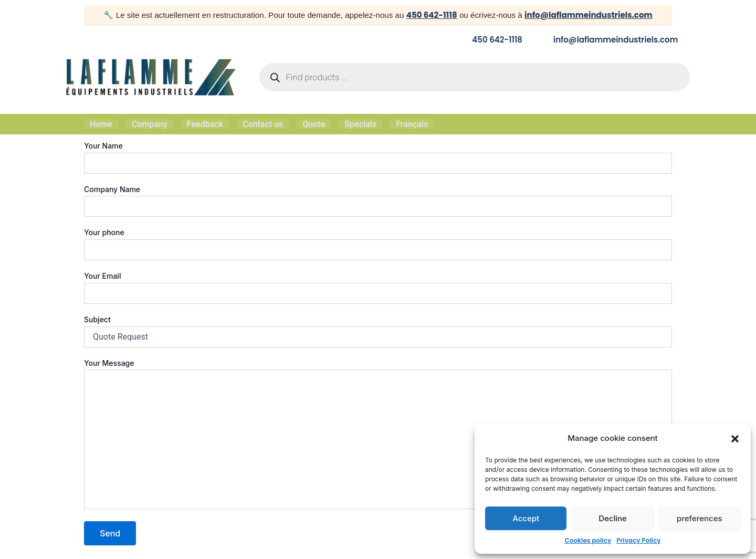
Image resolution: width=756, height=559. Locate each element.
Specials (360, 123)
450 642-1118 (431, 15)
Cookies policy (588, 540)
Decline (613, 518)
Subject (378, 330)
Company (150, 123)
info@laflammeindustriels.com (588, 15)
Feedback (205, 123)
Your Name (378, 156)
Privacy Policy (638, 540)
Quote (314, 123)
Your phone (378, 243)
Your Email (378, 287)
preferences (700, 518)
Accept (526, 518)
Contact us (263, 123)
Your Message (378, 434)
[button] (735, 439)
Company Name (378, 199)
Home (101, 123)
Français (412, 123)
